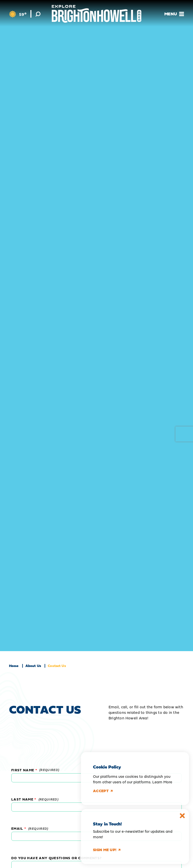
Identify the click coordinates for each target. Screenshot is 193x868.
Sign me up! (107, 850)
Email (17, 828)
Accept (103, 791)
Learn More (162, 782)
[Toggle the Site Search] (38, 14)
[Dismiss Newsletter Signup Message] (182, 816)
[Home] (97, 14)
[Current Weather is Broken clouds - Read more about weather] (18, 14)
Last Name (22, 799)
